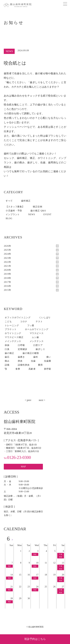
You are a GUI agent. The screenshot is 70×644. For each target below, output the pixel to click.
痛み (7, 361)
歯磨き (21, 357)
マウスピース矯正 (14, 337)
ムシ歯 (35, 337)
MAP (23, 466)
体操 (7, 345)
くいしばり (45, 317)
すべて (9, 201)
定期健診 (22, 349)
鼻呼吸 (48, 369)
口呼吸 (21, 345)
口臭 (7, 349)
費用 (40, 365)
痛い (49, 357)
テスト (39, 321)
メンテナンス (37, 341)
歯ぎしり (40, 349)
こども (8, 321)
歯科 (36, 357)
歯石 (7, 357)
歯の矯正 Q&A (38, 211)
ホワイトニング (13, 333)
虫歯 (33, 361)
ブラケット (11, 329)
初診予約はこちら (35, 639)
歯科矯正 (26, 201)
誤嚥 (7, 365)
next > (42, 400)
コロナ (24, 321)
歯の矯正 (9, 353)
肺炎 (20, 361)
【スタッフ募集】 (15, 207)
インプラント (13, 214)
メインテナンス (13, 341)
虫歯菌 (48, 361)
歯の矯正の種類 (31, 353)
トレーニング (12, 325)
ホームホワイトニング (37, 329)
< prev (28, 400)
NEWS (32, 214)
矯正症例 (37, 207)
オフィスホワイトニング (18, 317)
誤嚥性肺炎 (24, 365)
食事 (18, 369)
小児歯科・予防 (14, 211)
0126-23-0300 (17, 457)
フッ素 (31, 325)
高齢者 (32, 369)
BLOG (9, 218)
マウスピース (37, 333)
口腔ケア (38, 345)
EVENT (48, 214)
